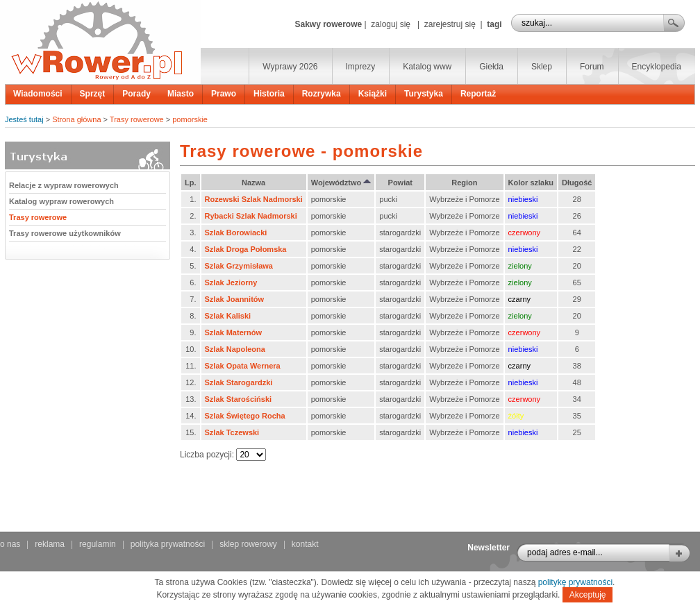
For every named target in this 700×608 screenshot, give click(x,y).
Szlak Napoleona (235, 349)
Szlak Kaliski (228, 316)
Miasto (181, 94)
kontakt (305, 544)
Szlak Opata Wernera (243, 366)
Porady (136, 94)
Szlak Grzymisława (239, 266)
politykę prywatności (575, 582)
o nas (10, 544)
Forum (592, 67)
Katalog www (427, 67)
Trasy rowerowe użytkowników (65, 233)
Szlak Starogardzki (239, 382)
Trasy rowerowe (137, 119)
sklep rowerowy (248, 544)
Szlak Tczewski (232, 432)
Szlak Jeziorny (231, 282)
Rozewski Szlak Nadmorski (254, 199)
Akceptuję (588, 595)
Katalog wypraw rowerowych (61, 201)
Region (464, 183)
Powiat (400, 183)
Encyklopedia (657, 67)
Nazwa (253, 183)
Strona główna (76, 119)
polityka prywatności (168, 544)
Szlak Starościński (239, 399)
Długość (577, 183)
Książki (373, 94)
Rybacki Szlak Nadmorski (251, 216)
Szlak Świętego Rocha (245, 416)
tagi (494, 24)
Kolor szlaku (531, 183)
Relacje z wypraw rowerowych (64, 185)
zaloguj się (391, 24)
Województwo (341, 183)
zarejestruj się (450, 24)
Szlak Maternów (234, 332)
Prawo (224, 94)
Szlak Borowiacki (236, 233)
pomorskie (190, 119)
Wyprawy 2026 (290, 67)
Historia (269, 94)
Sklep (542, 67)
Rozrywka (322, 94)
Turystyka (424, 94)
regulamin (98, 544)
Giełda (491, 67)
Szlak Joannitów (235, 299)
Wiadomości (38, 94)
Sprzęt (93, 94)
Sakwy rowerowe (328, 24)
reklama (50, 544)
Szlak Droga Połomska (246, 249)
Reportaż (478, 94)
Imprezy (361, 67)
